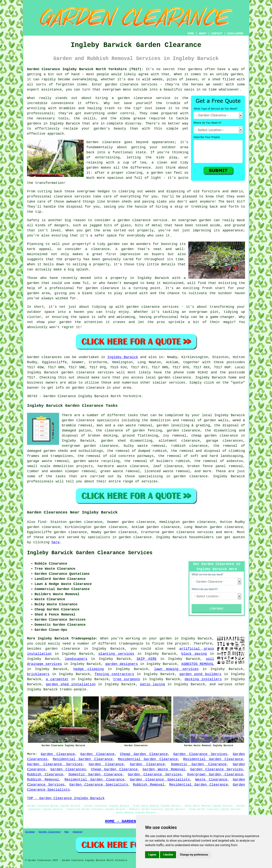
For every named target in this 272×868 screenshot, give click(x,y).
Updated (77, 832)
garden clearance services (188, 532)
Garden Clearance (58, 754)
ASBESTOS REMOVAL (198, 664)
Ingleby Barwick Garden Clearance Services (90, 553)
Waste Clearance (211, 780)
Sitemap (30, 832)
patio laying (153, 684)
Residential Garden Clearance (83, 759)
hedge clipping (89, 669)
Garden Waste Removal (164, 769)
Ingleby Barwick (123, 357)
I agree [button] (152, 855)
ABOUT (203, 34)
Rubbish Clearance (45, 774)
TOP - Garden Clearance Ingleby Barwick (66, 798)
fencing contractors (114, 674)
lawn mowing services (176, 669)
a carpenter (57, 679)
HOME (191, 34)
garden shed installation (71, 684)
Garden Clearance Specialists (160, 780)
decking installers (203, 679)
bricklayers (38, 674)
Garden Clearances (68, 769)
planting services (116, 654)
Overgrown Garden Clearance (215, 774)
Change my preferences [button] (194, 855)
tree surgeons (127, 679)
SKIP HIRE (147, 659)
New (67, 832)
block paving (194, 654)
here (56, 542)
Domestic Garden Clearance (199, 764)
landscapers (76, 659)
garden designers (122, 664)
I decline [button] (168, 855)
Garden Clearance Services (200, 754)
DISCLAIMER (235, 34)
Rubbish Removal (43, 780)
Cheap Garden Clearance (144, 754)
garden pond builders (200, 674)
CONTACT (217, 34)
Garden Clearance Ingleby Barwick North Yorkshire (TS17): (85, 69)
